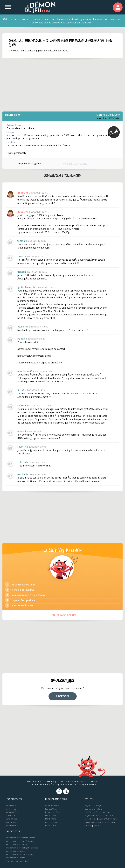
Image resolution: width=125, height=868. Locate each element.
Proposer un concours (71, 784)
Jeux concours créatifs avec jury (20, 854)
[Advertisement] (62, 85)
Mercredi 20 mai (52, 822)
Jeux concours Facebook (16, 844)
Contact (34, 784)
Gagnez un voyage (93, 805)
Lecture (88, 825)
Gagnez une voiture (93, 809)
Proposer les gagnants (30, 163)
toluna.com (12, 115)
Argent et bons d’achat (94, 816)
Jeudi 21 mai (51, 825)
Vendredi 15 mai (13, 805)
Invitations (89, 822)
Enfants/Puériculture (108, 819)
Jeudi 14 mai (11, 809)
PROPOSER (63, 696)
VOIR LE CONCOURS (75, 164)
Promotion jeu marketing (17, 861)
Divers (96, 825)
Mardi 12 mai (11, 816)
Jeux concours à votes (15, 851)
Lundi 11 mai (11, 819)
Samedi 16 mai (52, 809)
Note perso (18, 153)
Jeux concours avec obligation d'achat (22, 848)
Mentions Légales (49, 784)
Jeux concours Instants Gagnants (20, 841)
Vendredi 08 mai (13, 825)
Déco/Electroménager (105, 822)
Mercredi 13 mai (13, 812)
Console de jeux (103, 812)
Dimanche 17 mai (53, 812)
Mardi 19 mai (51, 819)
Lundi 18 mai (51, 816)
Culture (110, 816)
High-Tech (89, 812)
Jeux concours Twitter (15, 858)
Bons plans (90, 784)
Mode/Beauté (91, 819)
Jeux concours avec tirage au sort (20, 838)
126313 (116, 123)
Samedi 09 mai (12, 822)
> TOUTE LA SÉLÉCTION (63, 615)
